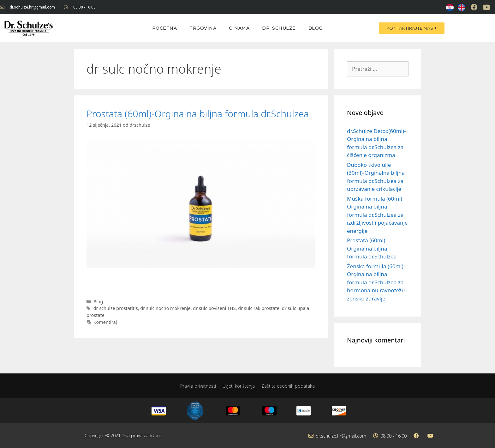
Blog (316, 28)
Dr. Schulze (279, 28)
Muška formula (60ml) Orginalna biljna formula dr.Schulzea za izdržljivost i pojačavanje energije (377, 215)
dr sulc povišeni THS (214, 308)
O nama (239, 28)
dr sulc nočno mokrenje (165, 308)
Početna (165, 28)
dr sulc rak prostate (259, 308)
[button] (412, 28)
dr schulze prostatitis (116, 308)
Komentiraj (105, 322)
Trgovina (203, 28)
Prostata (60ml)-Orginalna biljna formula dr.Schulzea (198, 114)
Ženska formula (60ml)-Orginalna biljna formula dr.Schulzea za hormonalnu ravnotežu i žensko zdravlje (377, 282)
